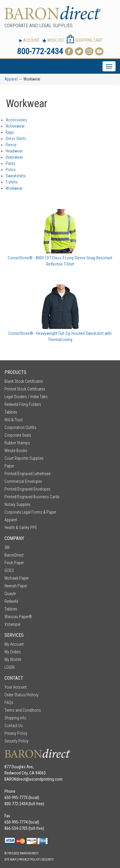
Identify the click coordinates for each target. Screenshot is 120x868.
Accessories (16, 120)
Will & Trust (14, 420)
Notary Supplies (17, 504)
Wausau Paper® (18, 617)
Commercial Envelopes (23, 481)
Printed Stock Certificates (25, 389)
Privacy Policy (16, 733)
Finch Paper (14, 563)
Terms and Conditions (23, 710)
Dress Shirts (16, 139)
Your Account (16, 687)
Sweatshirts (16, 176)
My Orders (13, 652)
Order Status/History (21, 695)
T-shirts (12, 182)
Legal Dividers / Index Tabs (26, 397)
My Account (14, 644)
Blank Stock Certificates (24, 381)
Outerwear (14, 157)
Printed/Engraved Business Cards (32, 497)
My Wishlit (13, 660)
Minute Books (16, 451)
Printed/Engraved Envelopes (27, 489)
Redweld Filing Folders (23, 404)
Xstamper (12, 624)
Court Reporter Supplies (24, 458)
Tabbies (11, 412)
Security (48, 860)
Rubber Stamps (17, 443)
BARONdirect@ (17, 779)
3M (7, 547)
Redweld (11, 601)
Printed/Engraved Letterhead (27, 474)
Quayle (10, 594)
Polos (11, 170)
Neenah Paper (16, 586)
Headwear (14, 151)
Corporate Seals (18, 435)
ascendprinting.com (46, 779)
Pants (11, 163)
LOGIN (9, 667)
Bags (10, 132)
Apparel (11, 79)
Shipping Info (15, 718)
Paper (9, 466)
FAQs (9, 703)
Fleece (11, 145)
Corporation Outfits (20, 427)
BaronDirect (14, 555)
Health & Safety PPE (21, 528)
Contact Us (14, 726)
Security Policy (16, 741)
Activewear (15, 126)
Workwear (14, 188)
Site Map (10, 860)
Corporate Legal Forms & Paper (30, 512)
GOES (9, 570)
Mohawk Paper (17, 578)
